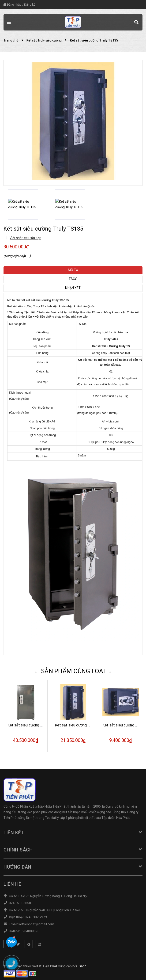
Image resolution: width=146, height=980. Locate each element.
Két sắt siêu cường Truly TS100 (81, 725)
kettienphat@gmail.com (36, 924)
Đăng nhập (14, 5)
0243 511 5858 (20, 903)
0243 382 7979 (36, 917)
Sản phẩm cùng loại (73, 671)
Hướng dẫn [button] (73, 867)
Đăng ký (30, 5)
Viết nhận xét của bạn (25, 238)
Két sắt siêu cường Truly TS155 (34, 725)
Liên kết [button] (73, 833)
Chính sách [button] (73, 850)
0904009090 (30, 931)
